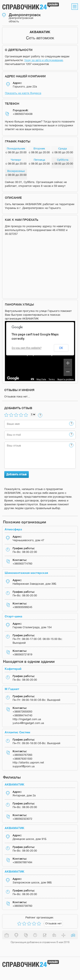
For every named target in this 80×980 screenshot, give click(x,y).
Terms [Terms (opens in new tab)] (52, 379)
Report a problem (66, 379)
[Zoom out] (68, 372)
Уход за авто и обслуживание (44, 60)
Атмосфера (13, 529)
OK (61, 348)
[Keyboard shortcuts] (32, 379)
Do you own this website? (27, 348)
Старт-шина (13, 616)
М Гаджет (12, 689)
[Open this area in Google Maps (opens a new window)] (13, 378)
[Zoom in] (68, 363)
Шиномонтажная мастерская (26, 573)
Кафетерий (13, 669)
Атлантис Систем (17, 732)
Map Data (41, 379)
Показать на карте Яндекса (23, 93)
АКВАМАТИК (15, 784)
